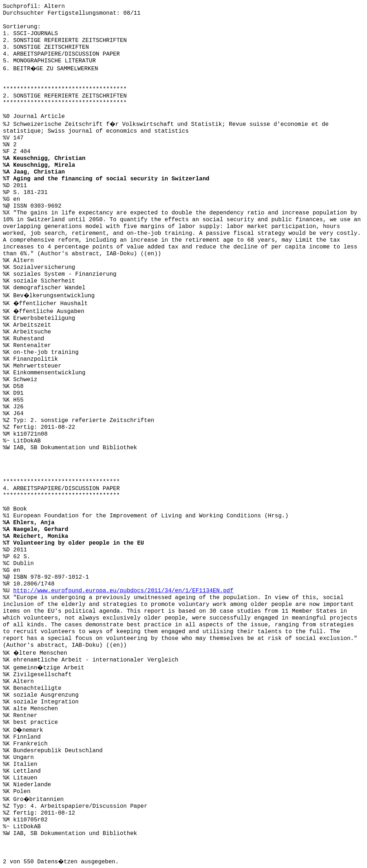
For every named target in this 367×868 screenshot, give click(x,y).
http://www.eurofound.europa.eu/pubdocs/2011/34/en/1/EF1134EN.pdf (123, 591)
